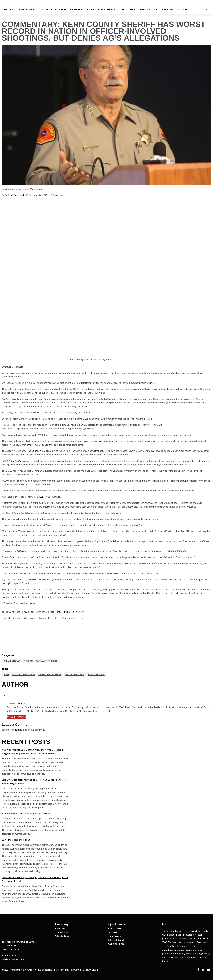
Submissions (115, 936)
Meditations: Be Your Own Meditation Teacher (26, 814)
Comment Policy (117, 944)
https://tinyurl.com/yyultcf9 (70, 612)
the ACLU (16, 461)
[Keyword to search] (201, 9)
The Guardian (34, 451)
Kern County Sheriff (51, 675)
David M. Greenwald (14, 195)
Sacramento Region (48, 661)
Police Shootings (77, 675)
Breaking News (12, 661)
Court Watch (115, 929)
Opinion (29, 661)
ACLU (6, 675)
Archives (113, 932)
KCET (42, 497)
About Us (60, 929)
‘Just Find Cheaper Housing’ (16, 840)
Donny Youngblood (24, 675)
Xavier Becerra (99, 675)
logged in (20, 730)
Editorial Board (63, 936)
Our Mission (61, 932)
